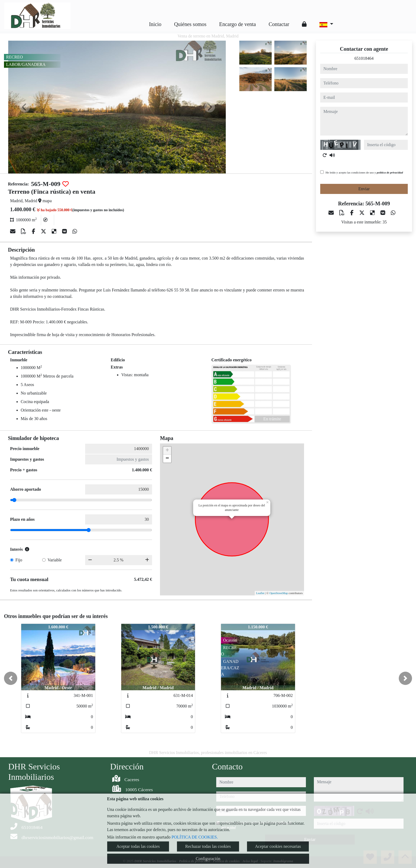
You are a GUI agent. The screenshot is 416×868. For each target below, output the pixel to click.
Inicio (155, 24)
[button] (11, 678)
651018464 (364, 58)
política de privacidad (390, 172)
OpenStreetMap (279, 593)
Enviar (364, 189)
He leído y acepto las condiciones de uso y (364, 172)
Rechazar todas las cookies (208, 846)
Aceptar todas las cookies (138, 846)
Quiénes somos (190, 24)
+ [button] (167, 451)
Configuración (208, 859)
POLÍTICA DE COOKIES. (195, 837)
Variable (55, 560)
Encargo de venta (237, 24)
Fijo (19, 560)
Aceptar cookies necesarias (278, 846)
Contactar (279, 24)
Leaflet (260, 593)
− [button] (167, 459)
